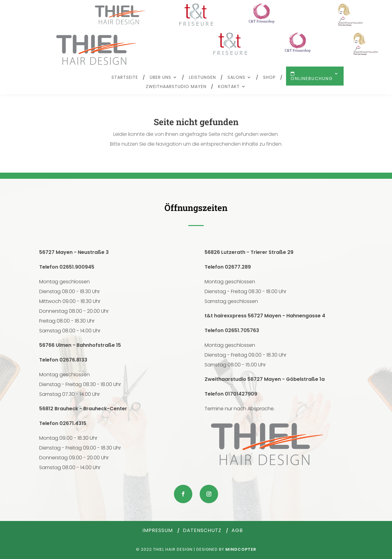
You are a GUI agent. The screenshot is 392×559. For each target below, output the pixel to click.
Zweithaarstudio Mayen (176, 87)
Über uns (160, 78)
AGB (237, 530)
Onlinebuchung (312, 78)
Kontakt (229, 87)
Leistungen (202, 78)
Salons (236, 78)
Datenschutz (202, 530)
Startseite (125, 78)
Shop (269, 78)
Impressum (158, 530)
